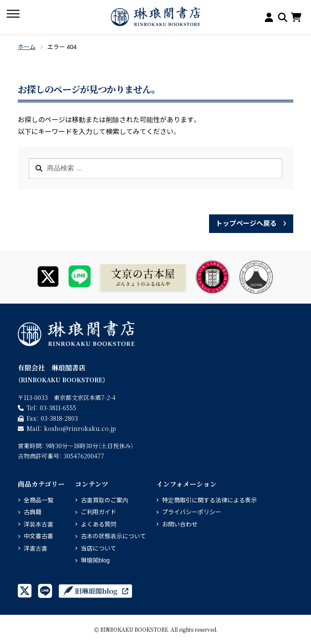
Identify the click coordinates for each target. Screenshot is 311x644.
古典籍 (33, 512)
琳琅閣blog (95, 560)
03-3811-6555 (58, 408)
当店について (99, 548)
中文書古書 (39, 536)
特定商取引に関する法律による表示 (209, 500)
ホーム (27, 47)
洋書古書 (36, 548)
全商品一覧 (39, 500)
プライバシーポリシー (192, 512)
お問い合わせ (180, 524)
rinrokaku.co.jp (80, 428)
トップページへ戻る (246, 223)
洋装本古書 (39, 524)
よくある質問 (99, 524)
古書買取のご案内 (105, 500)
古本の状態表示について (113, 536)
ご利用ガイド (99, 512)
